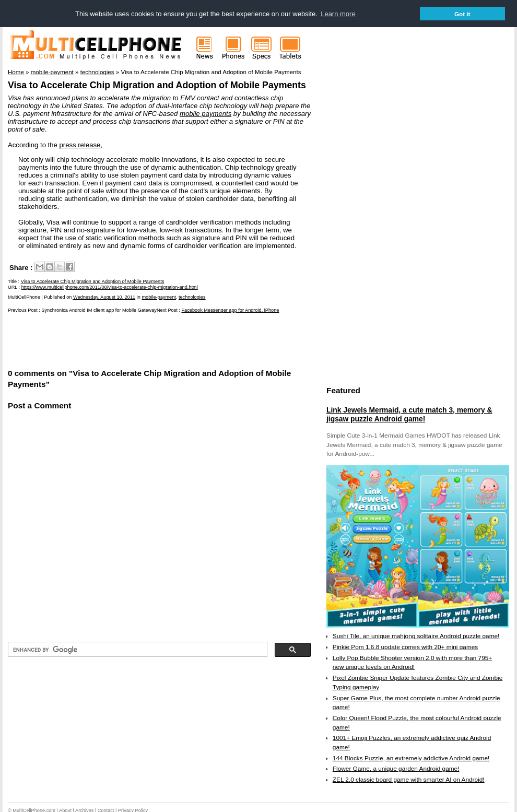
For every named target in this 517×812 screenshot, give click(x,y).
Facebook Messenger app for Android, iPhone (230, 310)
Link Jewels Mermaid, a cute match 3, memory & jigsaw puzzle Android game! (409, 414)
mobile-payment (158, 297)
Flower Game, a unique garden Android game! (396, 769)
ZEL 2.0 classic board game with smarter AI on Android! (409, 779)
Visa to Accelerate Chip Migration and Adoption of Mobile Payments (157, 85)
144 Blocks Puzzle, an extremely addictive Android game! (411, 758)
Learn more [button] (338, 14)
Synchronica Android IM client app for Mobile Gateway (99, 310)
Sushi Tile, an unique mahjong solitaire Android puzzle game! (416, 636)
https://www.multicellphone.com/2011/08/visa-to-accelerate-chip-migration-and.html (110, 287)
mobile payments (205, 113)
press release (80, 144)
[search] (137, 650)
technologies (192, 297)
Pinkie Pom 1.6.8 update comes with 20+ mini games (405, 646)
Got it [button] (462, 14)
